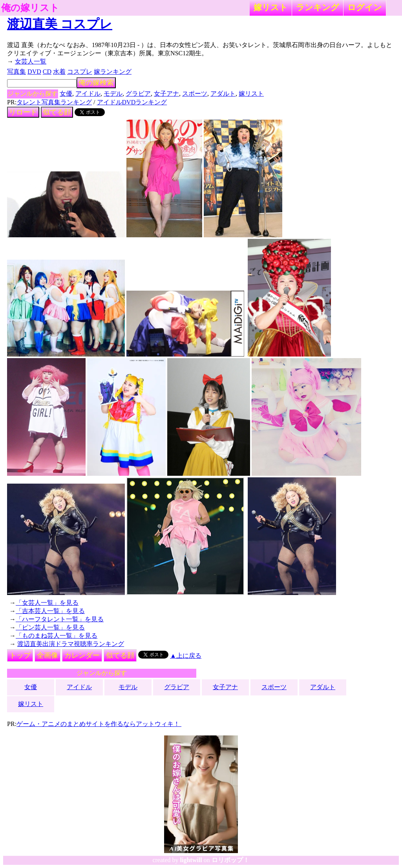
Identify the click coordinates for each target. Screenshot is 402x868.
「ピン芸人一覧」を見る (50, 627)
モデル (113, 94)
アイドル (88, 94)
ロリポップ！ (230, 860)
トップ (20, 655)
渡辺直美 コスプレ (60, 24)
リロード (23, 112)
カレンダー (82, 655)
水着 (59, 72)
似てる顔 (57, 112)
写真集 (16, 72)
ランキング (318, 7)
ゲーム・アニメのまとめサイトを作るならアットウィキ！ (99, 724)
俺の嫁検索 (96, 83)
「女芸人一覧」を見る (47, 603)
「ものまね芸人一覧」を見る (57, 636)
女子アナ (166, 94)
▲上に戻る (186, 656)
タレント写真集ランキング (54, 102)
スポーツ (195, 94)
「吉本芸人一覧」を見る (50, 611)
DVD (34, 72)
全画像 (48, 655)
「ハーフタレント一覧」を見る (60, 619)
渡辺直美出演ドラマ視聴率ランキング (71, 644)
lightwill (191, 860)
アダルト (223, 94)
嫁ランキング (113, 72)
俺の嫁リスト (30, 8)
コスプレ (80, 72)
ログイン (365, 7)
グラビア (138, 94)
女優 (66, 94)
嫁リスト (271, 7)
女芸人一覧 (31, 61)
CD (47, 72)
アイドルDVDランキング (132, 102)
